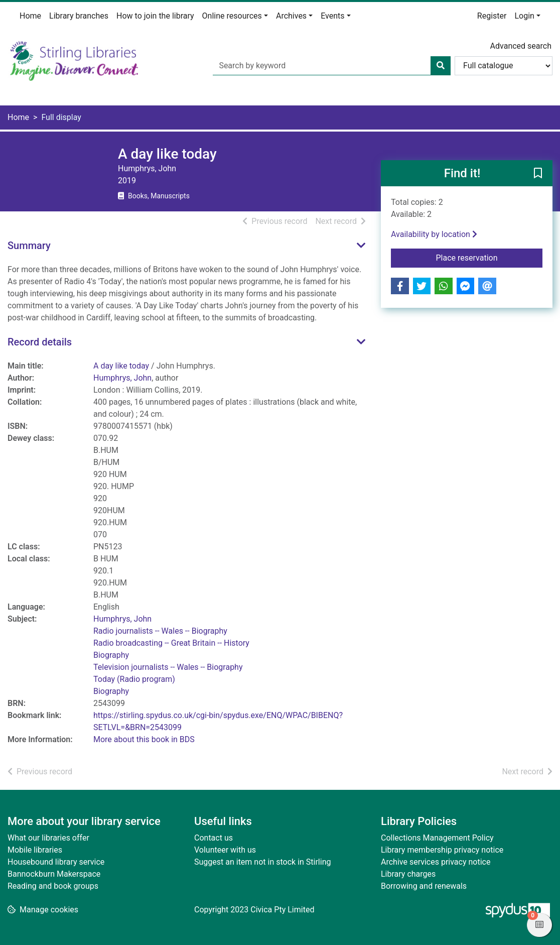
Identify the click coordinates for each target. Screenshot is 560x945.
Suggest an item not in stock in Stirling (262, 862)
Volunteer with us (225, 850)
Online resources (232, 16)
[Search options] (504, 66)
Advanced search (521, 46)
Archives (291, 16)
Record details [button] (40, 342)
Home (30, 16)
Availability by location (434, 234)
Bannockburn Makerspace (54, 874)
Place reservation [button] (489, 257)
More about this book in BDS (144, 739)
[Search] (441, 66)
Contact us (214, 838)
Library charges (408, 874)
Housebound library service (56, 862)
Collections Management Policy (437, 838)
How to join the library (155, 16)
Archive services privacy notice (436, 862)
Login (524, 16)
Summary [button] (29, 246)
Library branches (79, 16)
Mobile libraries (35, 850)
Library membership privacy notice (442, 850)
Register (492, 16)
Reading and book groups (53, 886)
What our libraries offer (48, 838)
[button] (538, 174)
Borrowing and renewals (424, 886)
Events (332, 16)
